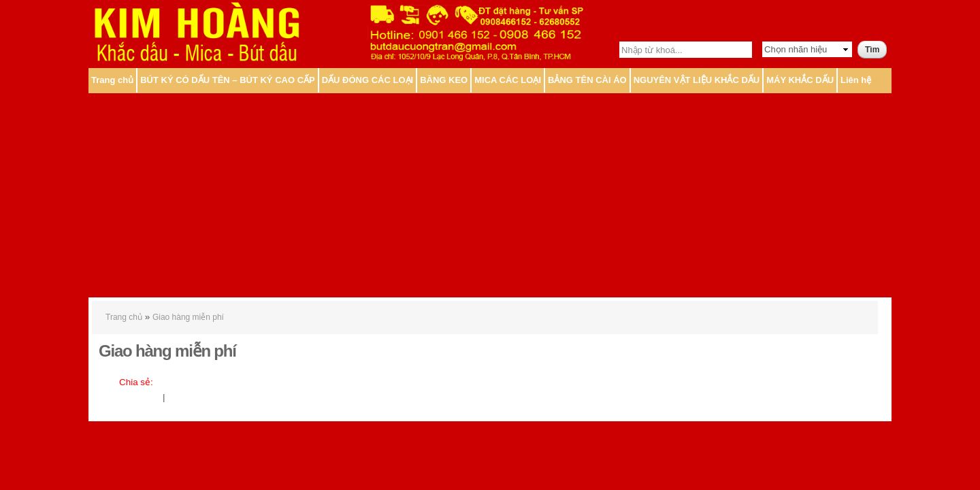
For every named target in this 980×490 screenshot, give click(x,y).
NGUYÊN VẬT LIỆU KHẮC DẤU (697, 80)
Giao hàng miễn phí (188, 317)
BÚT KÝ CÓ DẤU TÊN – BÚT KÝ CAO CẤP (228, 80)
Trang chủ (112, 80)
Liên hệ (856, 80)
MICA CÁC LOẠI (508, 80)
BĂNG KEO (444, 80)
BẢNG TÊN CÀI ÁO (587, 80)
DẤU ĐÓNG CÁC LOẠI (367, 80)
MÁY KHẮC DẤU (800, 80)
